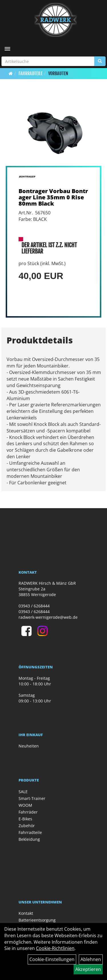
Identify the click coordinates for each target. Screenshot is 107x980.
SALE (23, 792)
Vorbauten (58, 73)
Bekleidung (29, 839)
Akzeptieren (88, 969)
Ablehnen (91, 959)
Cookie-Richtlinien (55, 948)
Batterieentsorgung (37, 920)
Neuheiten (29, 746)
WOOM (25, 805)
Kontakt (26, 913)
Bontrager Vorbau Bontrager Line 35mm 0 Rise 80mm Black (53, 197)
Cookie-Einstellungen (52, 959)
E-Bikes (25, 819)
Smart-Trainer (32, 798)
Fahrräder (28, 812)
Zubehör (27, 826)
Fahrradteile (31, 73)
